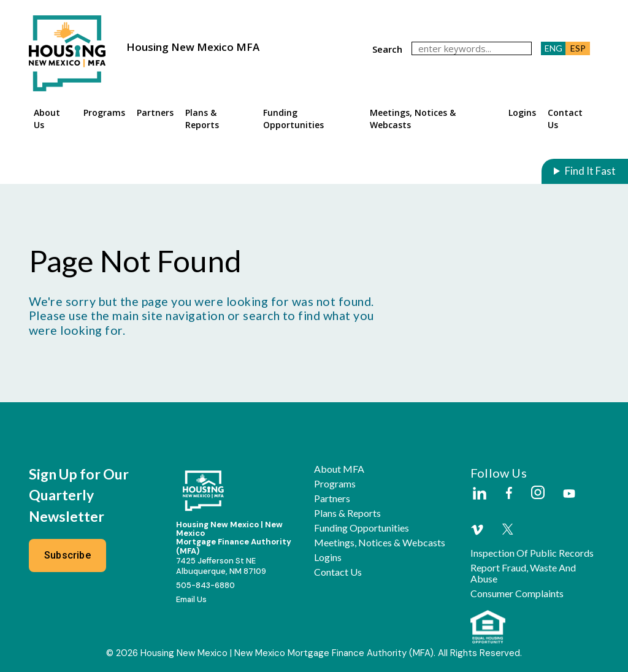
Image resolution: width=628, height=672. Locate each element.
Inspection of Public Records (532, 553)
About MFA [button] (339, 469)
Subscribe (67, 555)
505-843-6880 (205, 585)
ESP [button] (578, 48)
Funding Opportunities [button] (293, 119)
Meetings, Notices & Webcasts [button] (413, 119)
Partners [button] (155, 113)
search (387, 49)
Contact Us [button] (565, 119)
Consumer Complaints (517, 594)
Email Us (191, 599)
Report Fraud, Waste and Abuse (523, 573)
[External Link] (479, 494)
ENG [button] (553, 48)
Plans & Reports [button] (202, 119)
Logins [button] (522, 113)
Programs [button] (104, 113)
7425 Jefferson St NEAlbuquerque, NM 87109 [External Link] (221, 566)
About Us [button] (47, 119)
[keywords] (472, 48)
